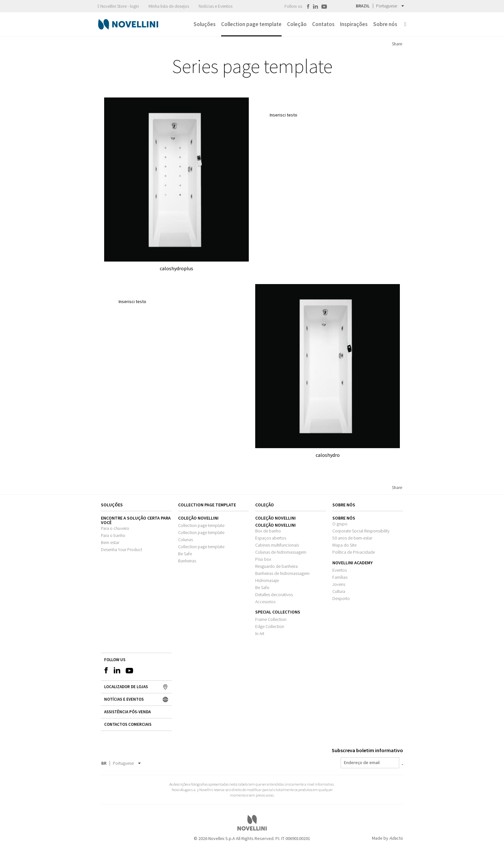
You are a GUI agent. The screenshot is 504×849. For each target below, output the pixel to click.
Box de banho (268, 531)
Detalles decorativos (274, 595)
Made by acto (387, 838)
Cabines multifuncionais (277, 545)
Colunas (185, 540)
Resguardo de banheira (276, 566)
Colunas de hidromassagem (281, 552)
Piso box (263, 559)
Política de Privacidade (354, 552)
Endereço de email (362, 762)
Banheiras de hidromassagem (282, 573)
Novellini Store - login (118, 6)
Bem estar (110, 542)
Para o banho (113, 535)
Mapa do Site (344, 545)
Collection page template (201, 525)
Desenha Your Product (122, 549)
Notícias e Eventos (216, 6)
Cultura (339, 591)
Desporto (341, 598)
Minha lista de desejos (169, 6)
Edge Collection (270, 626)
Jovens (339, 584)
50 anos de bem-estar (352, 538)
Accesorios (265, 602)
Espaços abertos (271, 538)
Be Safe (185, 554)
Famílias (340, 577)
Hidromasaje (267, 580)
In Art (260, 633)
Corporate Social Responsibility (361, 531)
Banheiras (187, 561)
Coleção (265, 505)
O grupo (340, 524)
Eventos (340, 570)
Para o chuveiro (115, 528)
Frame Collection (271, 619)
